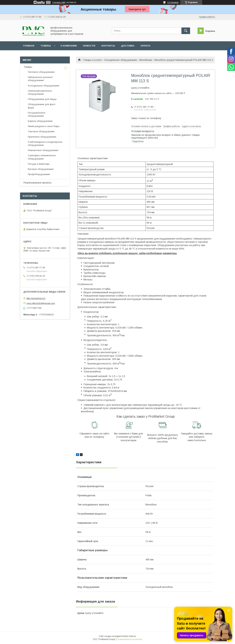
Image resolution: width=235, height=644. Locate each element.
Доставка (128, 46)
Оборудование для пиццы (42, 99)
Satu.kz (133, 636)
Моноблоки (146, 60)
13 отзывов (173, 2)
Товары (46, 46)
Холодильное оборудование (121, 60)
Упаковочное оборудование (43, 150)
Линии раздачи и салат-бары (44, 126)
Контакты (108, 46)
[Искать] (186, 31)
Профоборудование (39, 174)
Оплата (145, 46)
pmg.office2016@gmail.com (41, 303)
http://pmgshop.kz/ (36, 298)
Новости (89, 46)
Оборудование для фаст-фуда (42, 106)
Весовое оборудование (41, 169)
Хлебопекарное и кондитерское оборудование (45, 144)
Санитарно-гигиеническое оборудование (42, 157)
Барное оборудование (40, 121)
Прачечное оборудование (42, 137)
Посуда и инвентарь (39, 164)
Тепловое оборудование (41, 72)
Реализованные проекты (37, 183)
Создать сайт (59, 2)
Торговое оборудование (41, 131)
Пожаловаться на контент (130, 639)
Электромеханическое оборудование (40, 92)
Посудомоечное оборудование (37, 114)
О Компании (69, 46)
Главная (29, 46)
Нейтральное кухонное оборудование (40, 79)
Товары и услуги (92, 60)
